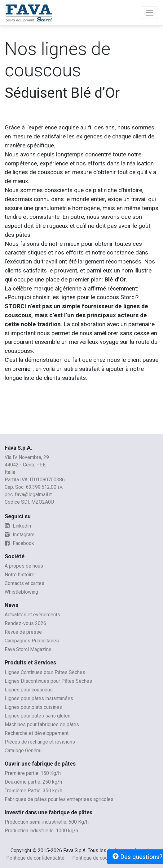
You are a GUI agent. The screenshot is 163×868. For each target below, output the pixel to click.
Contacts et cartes (24, 583)
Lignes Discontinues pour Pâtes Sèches (48, 681)
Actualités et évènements (32, 615)
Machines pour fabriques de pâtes (42, 724)
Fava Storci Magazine (28, 649)
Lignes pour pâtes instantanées (39, 698)
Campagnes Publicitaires (32, 641)
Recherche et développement (37, 733)
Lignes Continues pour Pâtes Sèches (45, 672)
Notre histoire (20, 575)
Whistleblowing (21, 592)
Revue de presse (23, 632)
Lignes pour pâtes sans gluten (37, 716)
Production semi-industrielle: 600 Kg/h (47, 822)
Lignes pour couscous (29, 690)
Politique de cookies (95, 858)
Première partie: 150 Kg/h (33, 773)
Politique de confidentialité (35, 858)
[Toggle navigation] (149, 13)
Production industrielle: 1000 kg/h (41, 831)
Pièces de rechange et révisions (40, 742)
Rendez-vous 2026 (25, 623)
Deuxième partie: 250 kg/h (33, 782)
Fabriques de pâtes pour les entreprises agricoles (59, 799)
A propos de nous (24, 566)
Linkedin (18, 526)
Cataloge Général (23, 751)
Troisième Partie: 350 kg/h (33, 791)
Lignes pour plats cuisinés (33, 707)
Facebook (19, 543)
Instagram (20, 535)
